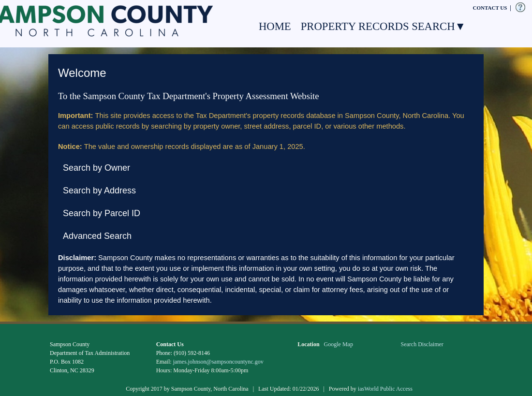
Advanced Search (97, 236)
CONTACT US (490, 8)
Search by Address (99, 191)
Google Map (339, 344)
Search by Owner (96, 168)
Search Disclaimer (422, 344)
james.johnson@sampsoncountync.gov (218, 362)
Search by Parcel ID (102, 213)
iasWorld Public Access (385, 389)
